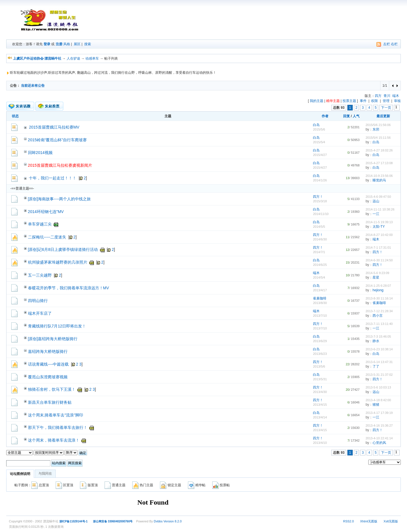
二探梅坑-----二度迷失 (47, 237)
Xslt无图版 (391, 521)
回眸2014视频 (40, 153)
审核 (397, 101)
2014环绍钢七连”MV (46, 212)
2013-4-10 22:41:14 (379, 438)
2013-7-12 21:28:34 (379, 311)
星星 (376, 277)
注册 (59, 44)
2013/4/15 (320, 405)
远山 (376, 201)
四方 (378, 96)
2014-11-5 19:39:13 (379, 222)
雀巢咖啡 (320, 298)
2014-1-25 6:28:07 (378, 286)
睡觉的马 (379, 180)
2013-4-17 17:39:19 (379, 413)
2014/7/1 (319, 252)
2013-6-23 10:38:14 (379, 349)
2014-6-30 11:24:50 (379, 260)
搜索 (88, 44)
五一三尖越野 (40, 275)
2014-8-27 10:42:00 (379, 235)
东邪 (376, 129)
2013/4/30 (320, 392)
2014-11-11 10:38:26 (380, 209)
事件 (363, 101)
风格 (67, 44)
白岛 (316, 125)
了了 (376, 366)
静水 (376, 341)
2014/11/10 (321, 214)
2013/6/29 (320, 341)
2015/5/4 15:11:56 (378, 138)
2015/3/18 (320, 201)
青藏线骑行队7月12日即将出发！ (57, 326)
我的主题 (317, 101)
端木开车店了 (40, 313)
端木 (396, 96)
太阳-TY (379, 227)
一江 (376, 214)
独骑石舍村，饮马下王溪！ (52, 389)
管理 (386, 101)
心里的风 (379, 443)
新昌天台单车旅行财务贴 (50, 402)
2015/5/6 (319, 129)
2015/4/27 (320, 155)
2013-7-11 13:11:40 (379, 324)
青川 (387, 96)
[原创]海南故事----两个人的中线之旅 (59, 199)
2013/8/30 (320, 303)
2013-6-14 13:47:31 (379, 362)
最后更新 (383, 116)
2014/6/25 (320, 265)
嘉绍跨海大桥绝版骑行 (48, 351)
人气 (356, 116)
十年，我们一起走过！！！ (53, 178)
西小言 (378, 316)
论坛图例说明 (20, 474)
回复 (347, 116)
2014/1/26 (320, 180)
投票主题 (349, 101)
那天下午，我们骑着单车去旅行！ (58, 427)
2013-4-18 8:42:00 (378, 400)
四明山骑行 (38, 301)
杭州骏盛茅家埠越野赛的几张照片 (58, 262)
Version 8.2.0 (172, 521)
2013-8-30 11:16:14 (379, 298)
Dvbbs (158, 521)
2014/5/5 (319, 227)
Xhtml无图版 (369, 521)
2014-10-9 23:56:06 (379, 176)
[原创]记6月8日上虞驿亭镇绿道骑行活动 (63, 249)
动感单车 (92, 58)
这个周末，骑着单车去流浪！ (54, 440)
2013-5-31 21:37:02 (379, 375)
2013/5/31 (320, 379)
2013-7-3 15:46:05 (378, 336)
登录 (47, 44)
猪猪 (376, 405)
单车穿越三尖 (40, 224)
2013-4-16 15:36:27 (379, 425)
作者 (325, 116)
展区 (77, 44)
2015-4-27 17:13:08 (379, 163)
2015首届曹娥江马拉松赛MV (54, 127)
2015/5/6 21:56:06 (378, 125)
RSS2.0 (348, 521)
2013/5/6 (319, 366)
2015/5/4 (319, 142)
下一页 (386, 108)
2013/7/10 (320, 316)
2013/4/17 (320, 290)
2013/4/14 (320, 417)
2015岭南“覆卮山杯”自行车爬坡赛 (57, 140)
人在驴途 (73, 58)
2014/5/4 (319, 277)
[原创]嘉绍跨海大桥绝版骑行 (53, 339)
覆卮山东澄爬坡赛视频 (48, 377)
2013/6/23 (320, 354)
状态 (15, 116)
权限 (374, 101)
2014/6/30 (320, 239)
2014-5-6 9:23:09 (377, 273)
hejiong (378, 290)
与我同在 (45, 474)
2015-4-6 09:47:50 (378, 197)
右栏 (394, 44)
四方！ (318, 197)
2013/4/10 (320, 443)
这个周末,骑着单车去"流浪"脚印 (56, 415)
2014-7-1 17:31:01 (378, 247)
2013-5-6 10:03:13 (378, 387)
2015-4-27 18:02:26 (379, 150)
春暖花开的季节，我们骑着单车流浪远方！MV (69, 288)
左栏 (387, 44)
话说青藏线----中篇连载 (48, 364)
